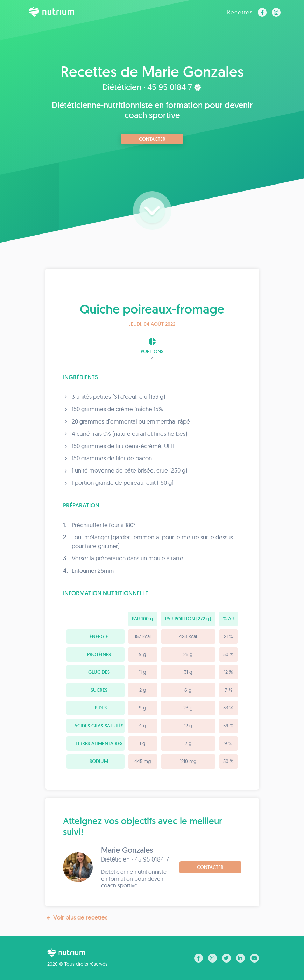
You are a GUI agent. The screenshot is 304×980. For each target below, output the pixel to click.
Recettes (240, 12)
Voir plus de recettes (76, 918)
